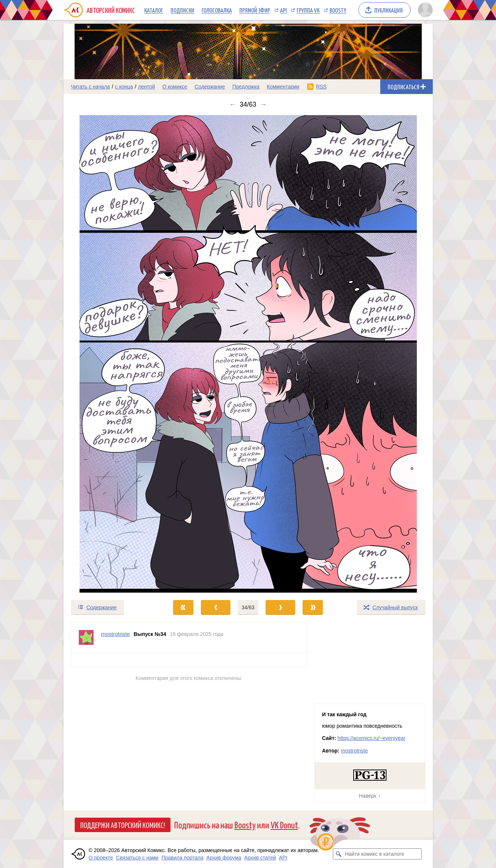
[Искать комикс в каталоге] (338, 854)
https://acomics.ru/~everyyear (372, 738)
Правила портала (182, 858)
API (283, 10)
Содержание (210, 87)
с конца (124, 87)
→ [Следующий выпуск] (263, 104)
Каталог (154, 10)
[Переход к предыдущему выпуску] (110, 354)
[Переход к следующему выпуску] (248, 354)
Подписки (182, 10)
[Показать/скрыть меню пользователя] (424, 10)
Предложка (246, 87)
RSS (321, 87)
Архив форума (224, 858)
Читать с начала (91, 87)
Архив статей (260, 858)
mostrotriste (354, 751)
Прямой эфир (255, 10)
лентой (146, 87)
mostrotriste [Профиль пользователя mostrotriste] (115, 634)
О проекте (101, 858)
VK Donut (284, 825)
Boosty (338, 10)
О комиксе (175, 87)
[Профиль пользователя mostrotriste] (86, 637)
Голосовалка (217, 10)
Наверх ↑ (370, 796)
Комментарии (283, 87)
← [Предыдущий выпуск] (233, 104)
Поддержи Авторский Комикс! (123, 825)
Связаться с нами (137, 858)
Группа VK (308, 10)
